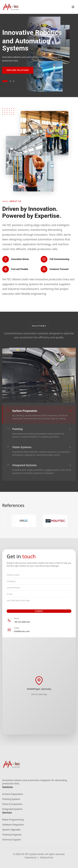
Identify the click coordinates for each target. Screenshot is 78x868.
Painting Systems (11, 799)
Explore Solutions (18, 70)
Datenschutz (47, 857)
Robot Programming (13, 820)
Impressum (31, 857)
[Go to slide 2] (10, 81)
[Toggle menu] (73, 7)
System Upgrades (11, 830)
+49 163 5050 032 (22, 622)
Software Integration (13, 825)
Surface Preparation (13, 794)
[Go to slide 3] (14, 81)
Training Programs (12, 835)
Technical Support (12, 840)
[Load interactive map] (39, 686)
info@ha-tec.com (22, 631)
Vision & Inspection (12, 804)
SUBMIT (39, 611)
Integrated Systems (12, 809)
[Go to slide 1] (5, 81)
